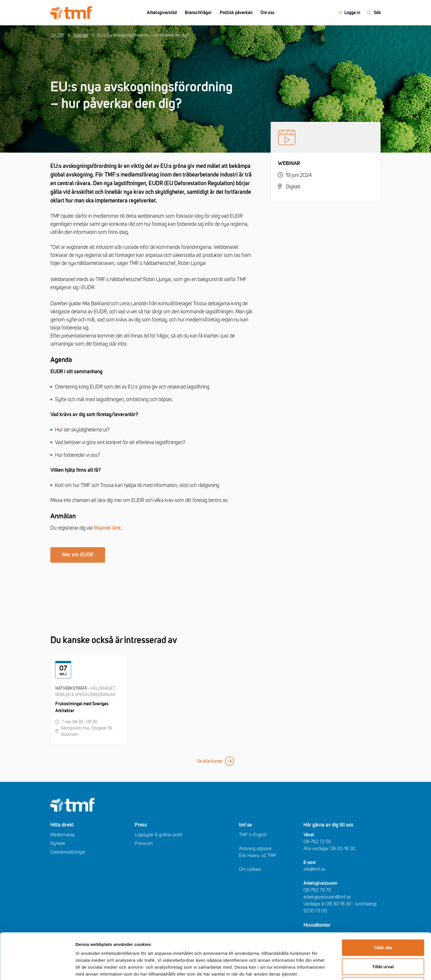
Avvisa (383, 942)
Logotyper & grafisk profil (158, 835)
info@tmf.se (314, 869)
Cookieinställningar (68, 852)
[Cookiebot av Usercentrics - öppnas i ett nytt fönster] (37, 969)
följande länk (107, 528)
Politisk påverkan (236, 13)
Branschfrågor (198, 13)
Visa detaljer (313, 969)
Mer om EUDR (78, 555)
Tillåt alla (383, 904)
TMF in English (253, 835)
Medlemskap (63, 835)
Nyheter (58, 843)
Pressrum (144, 843)
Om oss (267, 13)
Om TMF (58, 35)
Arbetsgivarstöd (162, 13)
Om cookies (250, 869)
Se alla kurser (216, 761)
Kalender (81, 35)
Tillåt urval (383, 923)
